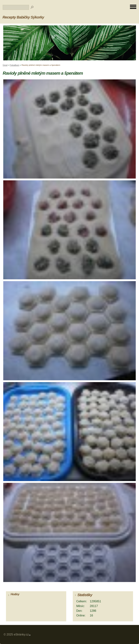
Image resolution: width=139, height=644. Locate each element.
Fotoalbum (15, 65)
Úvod (5, 65)
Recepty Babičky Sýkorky (23, 17)
